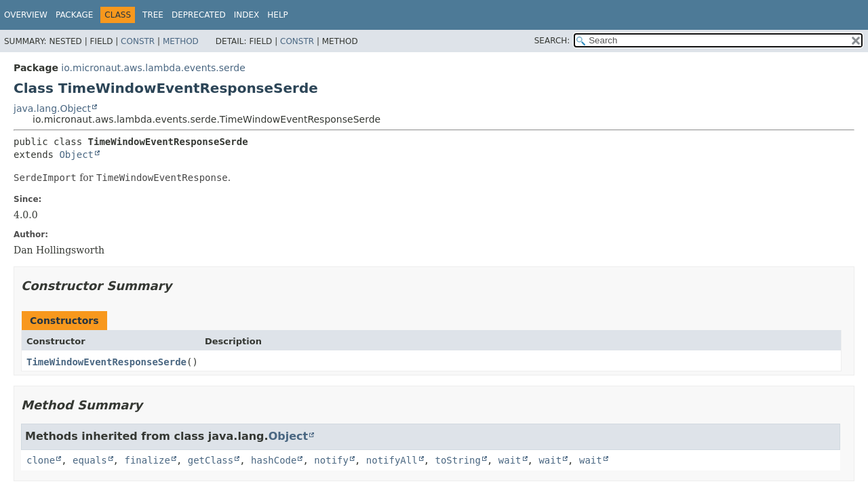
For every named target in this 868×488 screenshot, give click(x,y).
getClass (211, 460)
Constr (138, 41)
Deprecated (199, 15)
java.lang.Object (52, 108)
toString (458, 460)
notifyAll (392, 460)
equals (90, 460)
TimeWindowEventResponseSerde (106, 362)
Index (247, 15)
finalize (147, 460)
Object (76, 155)
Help (278, 15)
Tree (153, 15)
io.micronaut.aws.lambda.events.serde (153, 68)
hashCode (274, 460)
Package (74, 15)
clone (41, 460)
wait (510, 460)
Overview (26, 15)
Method (181, 41)
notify (331, 460)
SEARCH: (552, 41)
